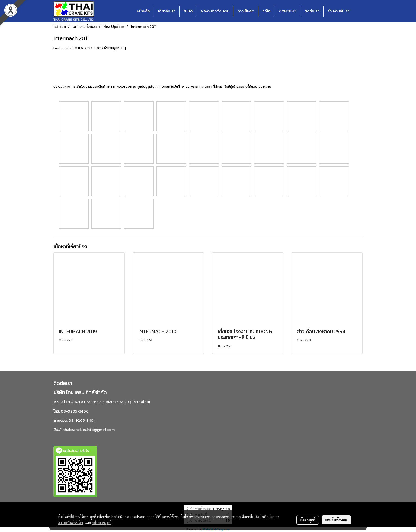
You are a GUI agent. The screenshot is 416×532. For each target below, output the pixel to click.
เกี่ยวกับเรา (167, 11)
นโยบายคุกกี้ (102, 523)
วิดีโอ (267, 11)
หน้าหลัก (143, 11)
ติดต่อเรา (312, 11)
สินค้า (188, 11)
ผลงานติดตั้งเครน (215, 11)
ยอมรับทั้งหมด (336, 520)
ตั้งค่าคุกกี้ (308, 520)
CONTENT (288, 11)
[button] (358, 11)
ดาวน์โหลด (246, 11)
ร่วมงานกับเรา (338, 11)
